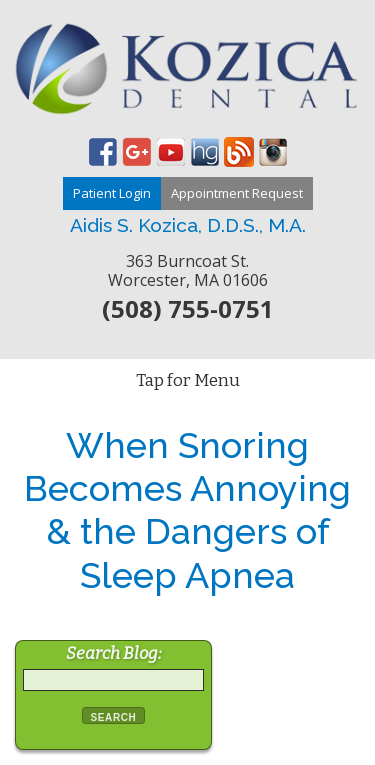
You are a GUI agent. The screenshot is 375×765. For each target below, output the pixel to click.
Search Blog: (114, 653)
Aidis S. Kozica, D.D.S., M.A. (188, 225)
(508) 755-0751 (188, 308)
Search (114, 717)
